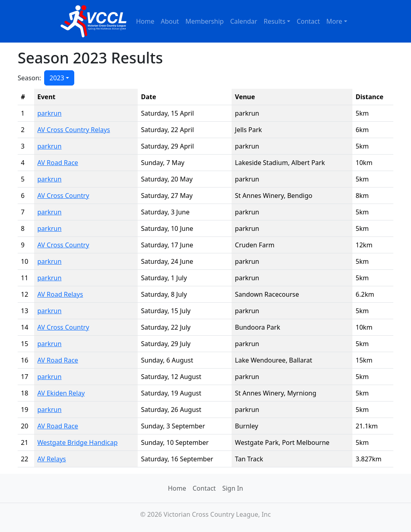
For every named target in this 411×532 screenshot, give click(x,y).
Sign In (233, 488)
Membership (205, 21)
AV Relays (52, 459)
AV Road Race (58, 163)
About (170, 21)
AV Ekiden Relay (61, 393)
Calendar (244, 21)
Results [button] (275, 21)
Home (145, 21)
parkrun (49, 113)
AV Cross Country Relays (74, 130)
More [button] (334, 21)
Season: (29, 78)
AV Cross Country (63, 196)
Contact (308, 21)
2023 (57, 78)
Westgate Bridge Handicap (77, 442)
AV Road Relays (60, 294)
